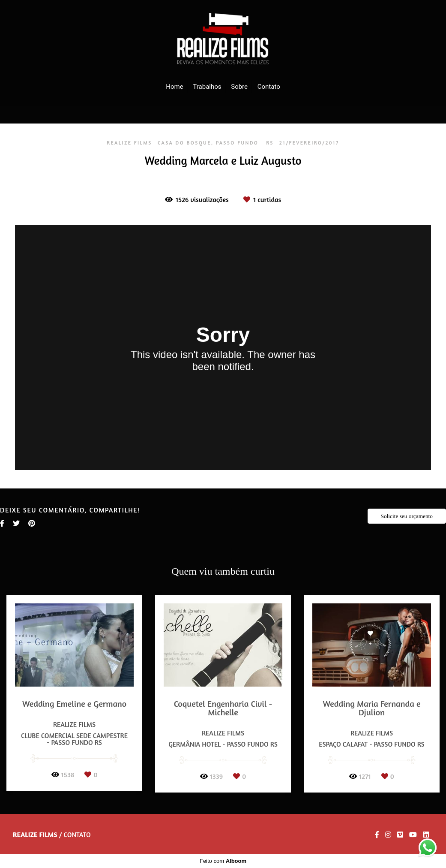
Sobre (239, 87)
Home (174, 87)
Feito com (223, 861)
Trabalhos (207, 87)
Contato (269, 87)
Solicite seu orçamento (407, 516)
